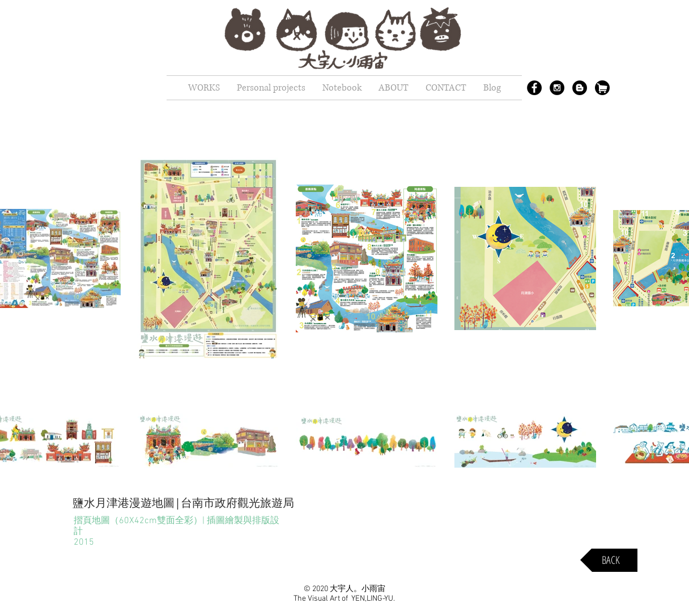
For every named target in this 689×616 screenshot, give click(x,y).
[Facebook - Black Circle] (534, 88)
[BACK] (609, 560)
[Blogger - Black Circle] (580, 88)
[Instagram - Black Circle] (557, 88)
